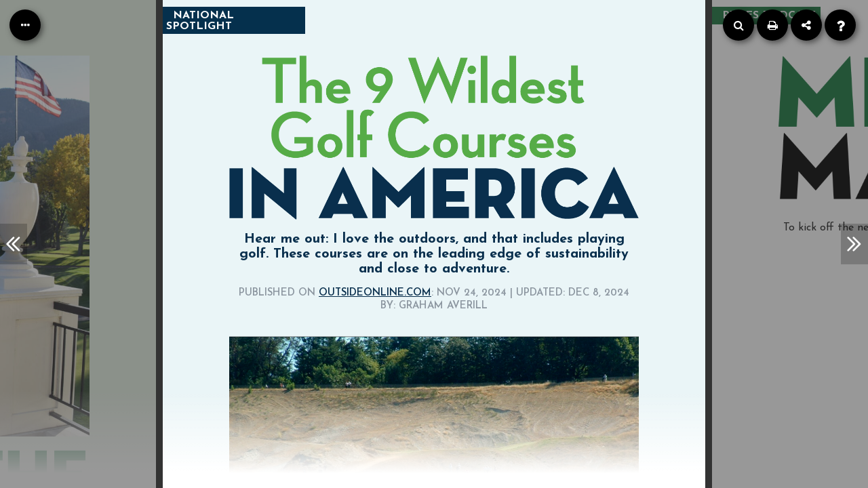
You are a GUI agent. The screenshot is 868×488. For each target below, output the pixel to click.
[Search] (738, 25)
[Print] (772, 25)
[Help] (840, 25)
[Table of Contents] (25, 25)
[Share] (806, 25)
